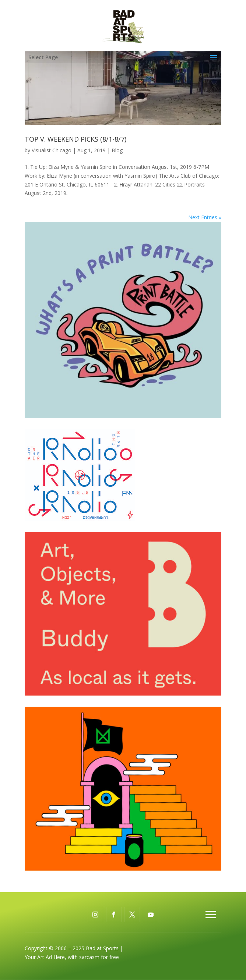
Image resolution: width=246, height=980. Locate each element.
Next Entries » (205, 217)
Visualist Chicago (52, 150)
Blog (117, 150)
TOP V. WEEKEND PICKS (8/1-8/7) (75, 139)
